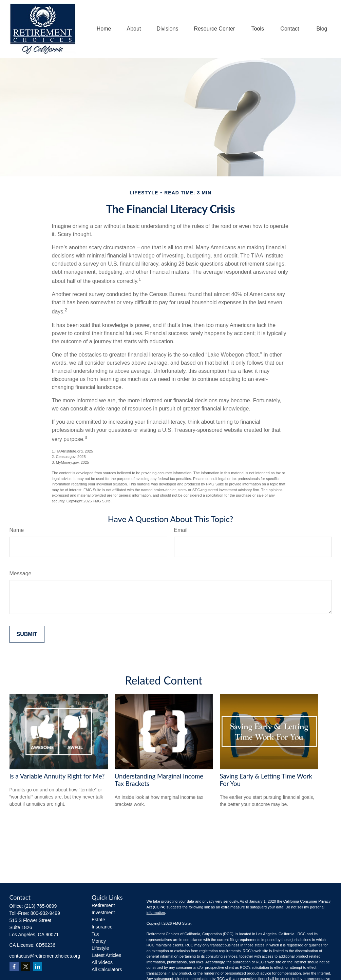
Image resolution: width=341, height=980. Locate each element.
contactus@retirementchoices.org (45, 956)
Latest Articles (106, 955)
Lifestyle (100, 948)
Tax (95, 934)
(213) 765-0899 (41, 906)
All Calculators (107, 969)
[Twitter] (26, 967)
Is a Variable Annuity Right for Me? (57, 776)
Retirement (103, 905)
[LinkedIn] (37, 967)
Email (181, 530)
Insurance (102, 927)
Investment (103, 912)
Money (99, 941)
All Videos (102, 962)
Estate (98, 920)
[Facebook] (14, 967)
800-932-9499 (45, 913)
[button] (104, 29)
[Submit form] (27, 634)
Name (17, 530)
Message (21, 573)
